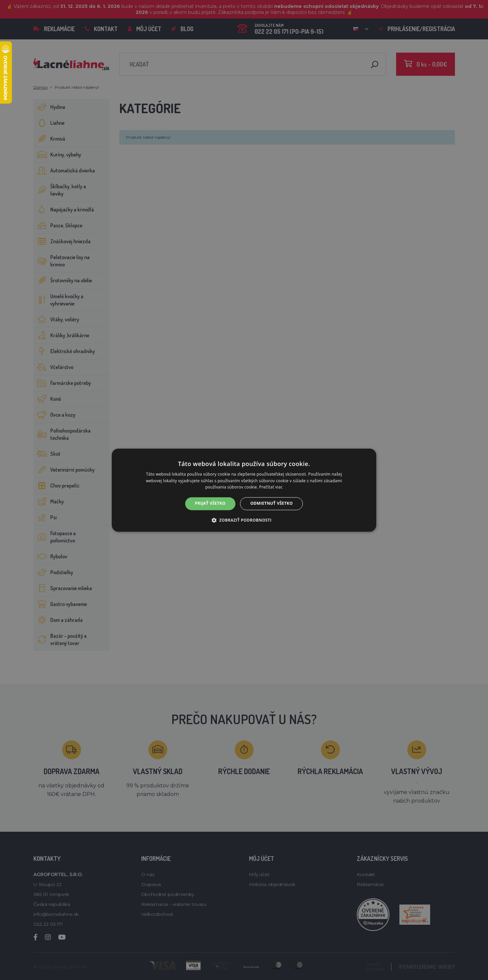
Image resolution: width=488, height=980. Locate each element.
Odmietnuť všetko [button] (271, 504)
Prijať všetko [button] (210, 504)
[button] (244, 520)
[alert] (244, 490)
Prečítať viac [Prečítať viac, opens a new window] (271, 487)
